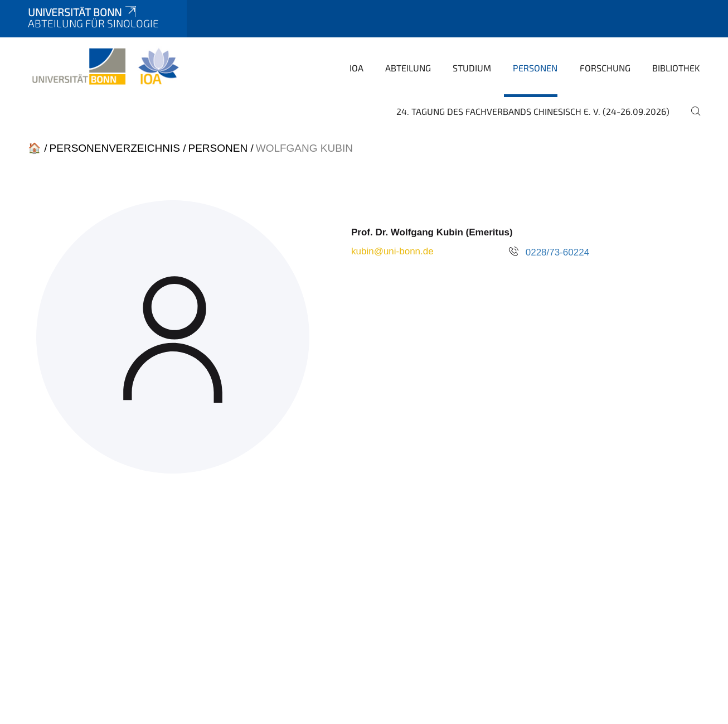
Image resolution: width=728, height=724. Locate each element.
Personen (535, 68)
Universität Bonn (83, 12)
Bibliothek (676, 68)
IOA (356, 68)
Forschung (605, 68)
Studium (472, 68)
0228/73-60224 (557, 252)
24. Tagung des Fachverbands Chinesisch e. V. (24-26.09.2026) (533, 111)
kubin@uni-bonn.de (392, 251)
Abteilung (408, 68)
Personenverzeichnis (115, 148)
